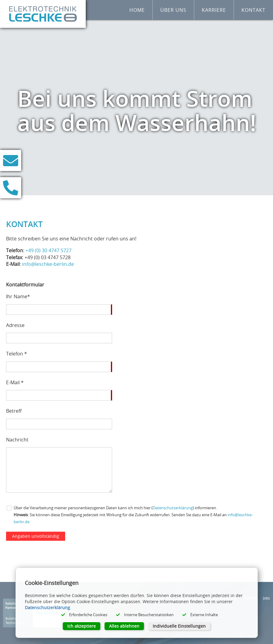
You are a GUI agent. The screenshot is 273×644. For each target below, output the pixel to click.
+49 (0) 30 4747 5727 (48, 250)
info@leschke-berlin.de (48, 264)
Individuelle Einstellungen (179, 626)
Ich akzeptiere (82, 626)
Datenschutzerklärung (173, 508)
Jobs (266, 598)
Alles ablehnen (124, 626)
